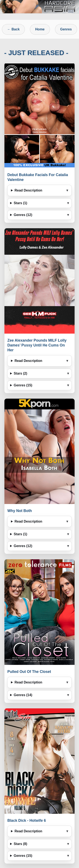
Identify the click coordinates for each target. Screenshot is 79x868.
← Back (13, 29)
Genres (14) (23, 695)
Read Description (28, 190)
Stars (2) (20, 373)
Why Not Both (20, 511)
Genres (66, 29)
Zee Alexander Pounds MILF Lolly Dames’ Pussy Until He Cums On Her (37, 345)
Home (40, 29)
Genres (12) (23, 215)
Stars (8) (20, 844)
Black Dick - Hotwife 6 (27, 820)
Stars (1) (20, 203)
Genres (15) (23, 385)
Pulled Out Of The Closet (29, 672)
